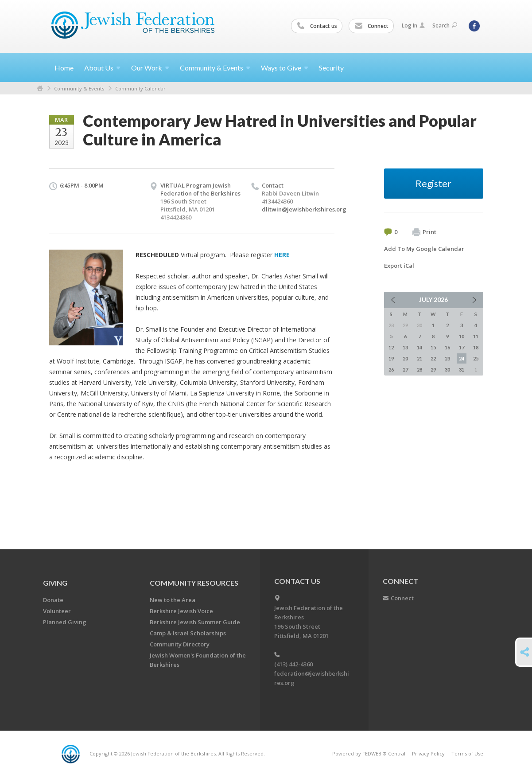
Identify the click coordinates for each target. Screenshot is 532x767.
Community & (215, 68)
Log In (413, 25)
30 (447, 370)
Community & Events (79, 88)
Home (64, 68)
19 (391, 358)
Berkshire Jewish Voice (181, 611)
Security (331, 68)
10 (462, 336)
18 (476, 347)
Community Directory (180, 644)
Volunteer (57, 611)
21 (419, 358)
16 (447, 347)
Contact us (317, 26)
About (102, 68)
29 (433, 370)
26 (391, 370)
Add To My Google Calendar (424, 249)
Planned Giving (65, 622)
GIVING (55, 583)
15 (433, 347)
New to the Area (173, 600)
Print (424, 232)
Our (150, 68)
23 (447, 358)
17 (462, 347)
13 (405, 347)
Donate (53, 600)
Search (445, 25)
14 (419, 347)
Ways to (285, 68)
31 (462, 370)
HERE (282, 255)
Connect (372, 26)
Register (433, 183)
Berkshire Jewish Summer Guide (195, 622)
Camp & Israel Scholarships (188, 633)
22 (433, 358)
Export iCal (399, 266)
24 (462, 358)
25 (476, 358)
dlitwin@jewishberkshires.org (304, 209)
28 (419, 370)
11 (476, 336)
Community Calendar (140, 88)
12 (391, 347)
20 (405, 358)
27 (405, 370)
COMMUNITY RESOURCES (194, 583)
